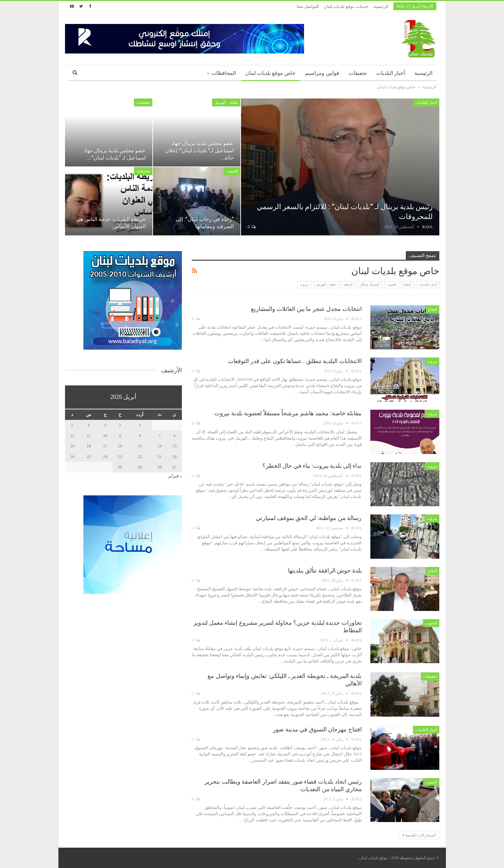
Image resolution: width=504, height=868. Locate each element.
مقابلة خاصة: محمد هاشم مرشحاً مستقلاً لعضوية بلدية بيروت (288, 413)
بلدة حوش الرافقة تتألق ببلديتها (325, 571)
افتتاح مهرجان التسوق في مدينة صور (317, 729)
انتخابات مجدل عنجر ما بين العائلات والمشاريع (306, 309)
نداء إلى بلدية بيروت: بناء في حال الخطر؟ (312, 466)
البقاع (407, 284)
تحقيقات (358, 73)
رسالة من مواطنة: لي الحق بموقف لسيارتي (309, 518)
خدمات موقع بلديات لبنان (346, 6)
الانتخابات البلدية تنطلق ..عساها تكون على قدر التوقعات (295, 361)
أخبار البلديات (391, 73)
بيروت (304, 284)
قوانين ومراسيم (322, 73)
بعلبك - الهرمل (226, 102)
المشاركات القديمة (419, 835)
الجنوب (232, 171)
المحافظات (224, 73)
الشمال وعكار (370, 284)
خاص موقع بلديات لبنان (270, 73)
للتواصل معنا (308, 6)
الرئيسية (381, 6)
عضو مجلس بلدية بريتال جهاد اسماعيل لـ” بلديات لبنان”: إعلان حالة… (199, 151)
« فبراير (175, 476)
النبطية (348, 284)
